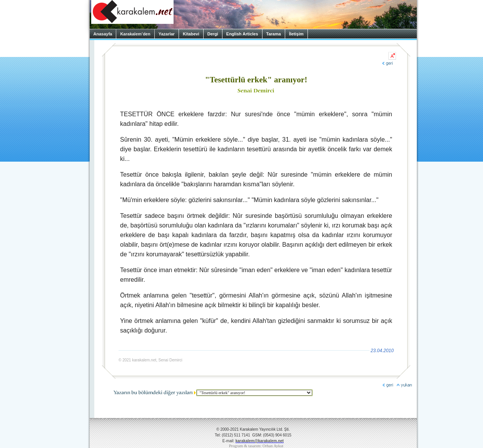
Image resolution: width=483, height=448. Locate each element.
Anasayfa (103, 34)
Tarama (274, 34)
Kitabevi (191, 34)
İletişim (296, 34)
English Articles (242, 34)
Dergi (213, 34)
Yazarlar (167, 34)
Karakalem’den (135, 34)
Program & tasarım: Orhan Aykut (256, 446)
